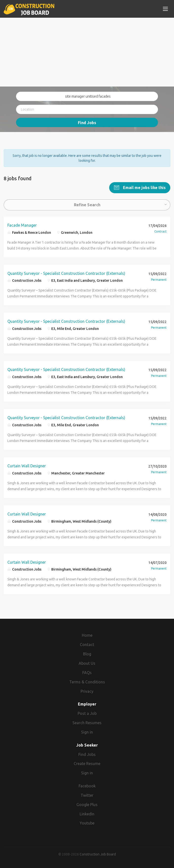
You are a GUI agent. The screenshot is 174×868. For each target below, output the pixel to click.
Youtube (87, 823)
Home (87, 635)
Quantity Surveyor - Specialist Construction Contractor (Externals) (66, 273)
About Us (87, 663)
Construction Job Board (98, 854)
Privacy (87, 691)
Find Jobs (87, 123)
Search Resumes (87, 723)
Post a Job (87, 713)
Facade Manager (22, 225)
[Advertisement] (87, 52)
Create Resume (87, 764)
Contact (87, 645)
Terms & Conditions (87, 682)
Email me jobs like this (144, 188)
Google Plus (87, 805)
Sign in (87, 732)
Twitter (87, 795)
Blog (87, 654)
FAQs (87, 673)
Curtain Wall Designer (27, 466)
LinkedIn (87, 814)
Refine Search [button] (87, 205)
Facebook (87, 786)
